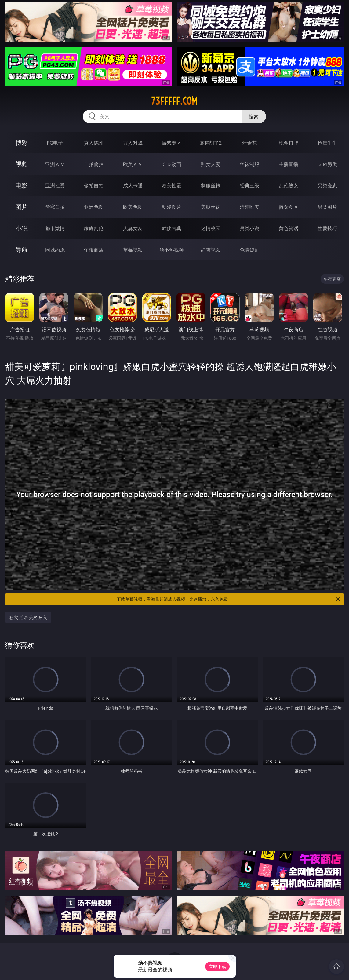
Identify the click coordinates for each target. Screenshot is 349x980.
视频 (22, 164)
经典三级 (249, 186)
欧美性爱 (172, 186)
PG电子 (55, 143)
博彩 (22, 143)
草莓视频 (133, 250)
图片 (22, 207)
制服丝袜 (211, 186)
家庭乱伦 (94, 228)
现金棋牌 (289, 143)
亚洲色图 (94, 207)
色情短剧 (249, 250)
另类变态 (327, 186)
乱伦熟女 (289, 186)
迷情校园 (211, 228)
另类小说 (249, 228)
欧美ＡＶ (133, 164)
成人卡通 (133, 186)
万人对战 (133, 143)
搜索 (254, 116)
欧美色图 (133, 207)
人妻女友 (133, 228)
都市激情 (55, 228)
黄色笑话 (289, 228)
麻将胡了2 (211, 143)
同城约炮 (55, 250)
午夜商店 (94, 250)
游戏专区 (172, 143)
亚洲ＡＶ (55, 164)
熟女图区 (289, 207)
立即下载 (217, 966)
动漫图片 (172, 207)
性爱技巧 (327, 228)
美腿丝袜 (211, 207)
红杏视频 (211, 250)
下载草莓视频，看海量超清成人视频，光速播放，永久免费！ (229, 599)
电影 (22, 185)
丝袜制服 (249, 164)
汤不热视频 (172, 250)
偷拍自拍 (94, 186)
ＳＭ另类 (327, 164)
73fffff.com (174, 101)
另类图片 (327, 207)
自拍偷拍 (94, 164)
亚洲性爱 (55, 186)
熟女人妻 (211, 164)
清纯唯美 (249, 207)
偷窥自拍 (55, 207)
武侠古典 (172, 228)
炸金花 (249, 143)
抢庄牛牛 (327, 143)
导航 (22, 250)
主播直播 (289, 164)
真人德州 (94, 143)
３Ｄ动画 (172, 164)
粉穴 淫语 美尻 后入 (28, 617)
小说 (22, 228)
